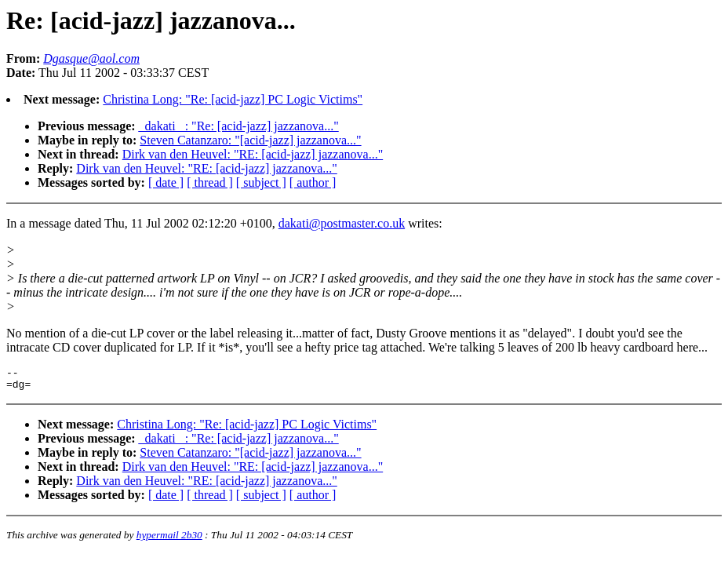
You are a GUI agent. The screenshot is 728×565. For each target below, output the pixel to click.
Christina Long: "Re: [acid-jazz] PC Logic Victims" (233, 99)
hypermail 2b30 (169, 539)
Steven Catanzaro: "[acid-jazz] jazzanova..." (250, 140)
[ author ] (313, 182)
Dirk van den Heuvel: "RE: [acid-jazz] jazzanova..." (253, 154)
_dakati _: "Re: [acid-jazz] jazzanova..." (239, 126)
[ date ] (166, 182)
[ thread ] (210, 182)
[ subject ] (261, 182)
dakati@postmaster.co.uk (342, 223)
